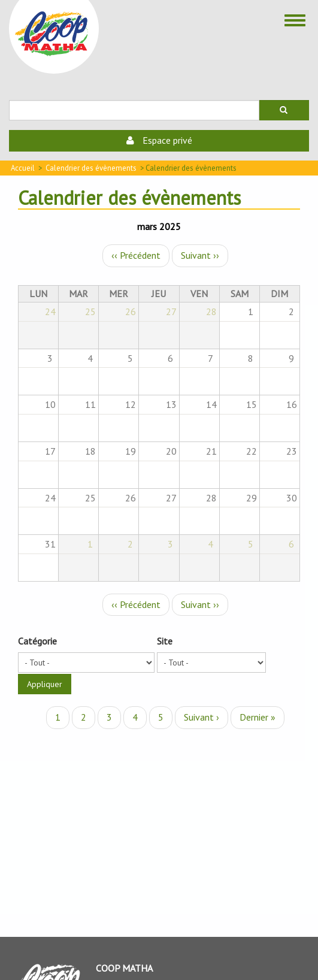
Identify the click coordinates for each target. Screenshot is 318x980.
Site (165, 641)
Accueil (23, 168)
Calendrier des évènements (91, 168)
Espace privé (159, 140)
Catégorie (37, 641)
